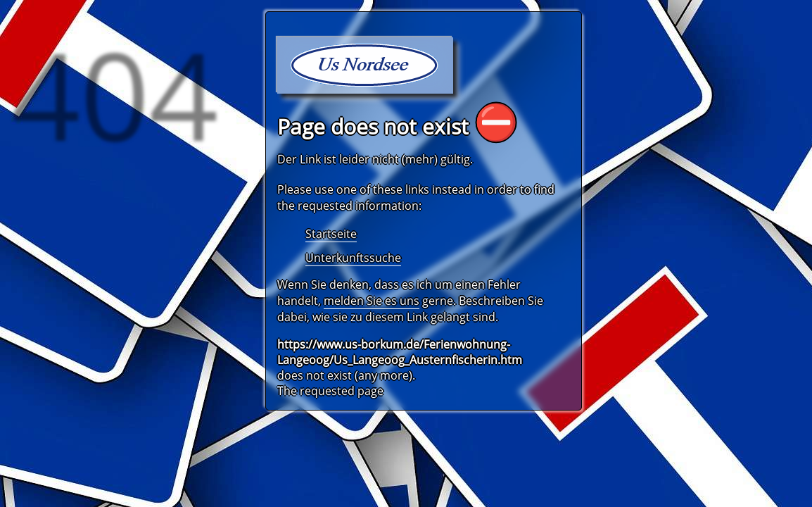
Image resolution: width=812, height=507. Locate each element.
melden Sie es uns (372, 301)
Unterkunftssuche (353, 258)
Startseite (331, 234)
